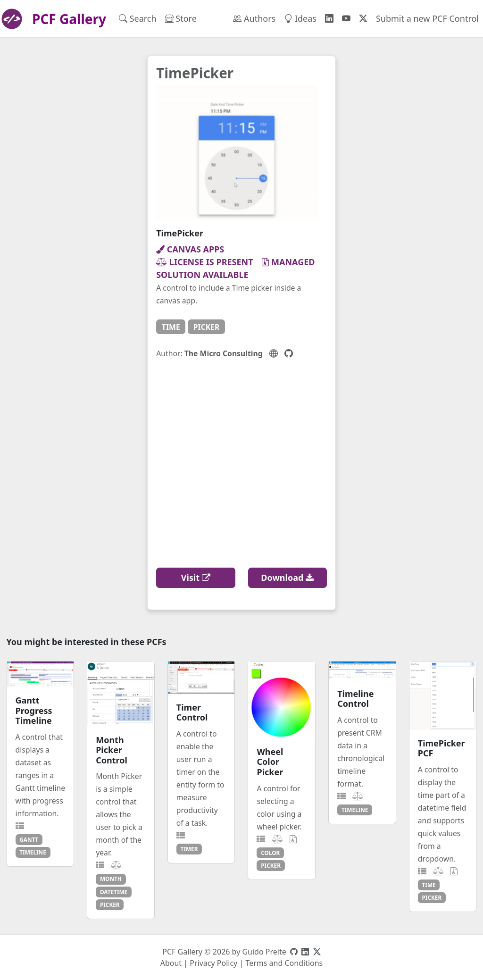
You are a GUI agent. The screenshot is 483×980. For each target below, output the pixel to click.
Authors (254, 18)
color (270, 853)
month (111, 879)
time (171, 327)
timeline (33, 852)
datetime (114, 892)
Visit (196, 578)
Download (287, 578)
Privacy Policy (213, 963)
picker (207, 327)
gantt (29, 839)
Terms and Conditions (284, 963)
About (171, 963)
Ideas (300, 18)
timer (189, 849)
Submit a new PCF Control (427, 18)
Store (181, 18)
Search (138, 18)
